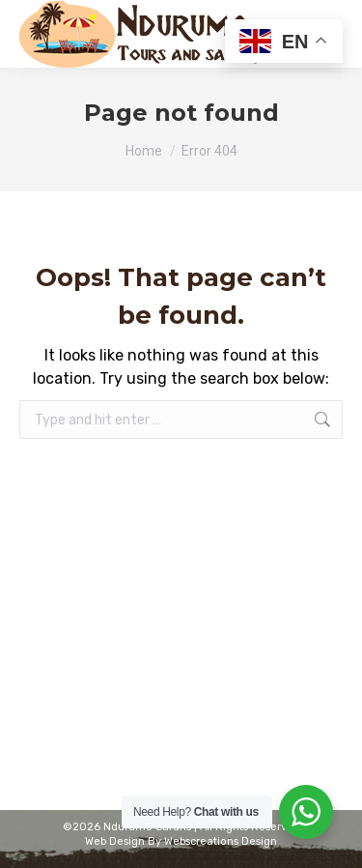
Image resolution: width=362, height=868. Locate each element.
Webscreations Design (221, 841)
